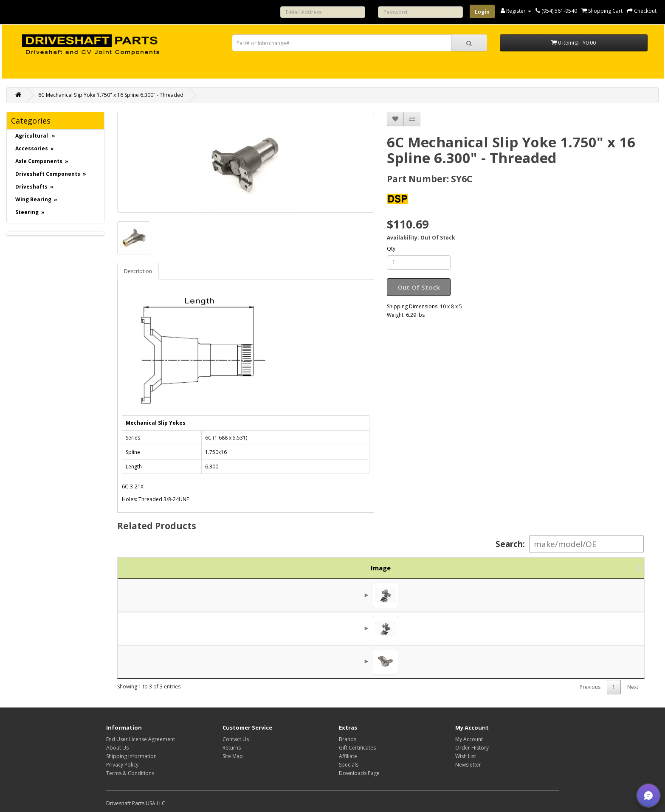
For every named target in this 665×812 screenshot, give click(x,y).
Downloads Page (359, 773)
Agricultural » (35, 136)
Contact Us (236, 739)
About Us (117, 748)
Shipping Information (131, 756)
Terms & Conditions (130, 773)
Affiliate (348, 756)
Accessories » (35, 148)
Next (633, 687)
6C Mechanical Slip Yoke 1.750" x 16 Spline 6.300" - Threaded (111, 95)
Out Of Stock (419, 287)
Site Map (233, 756)
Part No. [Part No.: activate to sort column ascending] (193, 568)
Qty (391, 249)
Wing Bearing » (36, 199)
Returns (232, 748)
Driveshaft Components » (51, 174)
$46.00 (570, 595)
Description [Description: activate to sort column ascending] (353, 568)
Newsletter (468, 765)
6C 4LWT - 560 (255, 595)
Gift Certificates (357, 748)
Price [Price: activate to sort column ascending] (559, 568)
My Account (469, 739)
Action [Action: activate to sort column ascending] (615, 568)
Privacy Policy (122, 765)
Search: (570, 544)
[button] (648, 795)
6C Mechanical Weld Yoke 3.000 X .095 (289, 662)
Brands (348, 739)
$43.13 (570, 629)
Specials (349, 765)
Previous (590, 687)
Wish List (466, 756)
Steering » (30, 212)
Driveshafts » (34, 187)
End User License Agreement (141, 739)
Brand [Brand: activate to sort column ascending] (506, 568)
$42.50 (570, 662)
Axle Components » (42, 161)
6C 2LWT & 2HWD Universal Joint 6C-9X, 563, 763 (306, 629)
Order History (472, 748)
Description (138, 271)
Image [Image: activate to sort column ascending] (138, 568)
